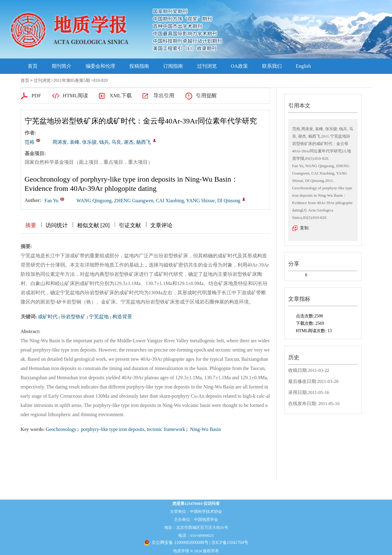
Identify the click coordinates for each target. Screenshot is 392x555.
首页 (33, 66)
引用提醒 (206, 96)
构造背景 (122, 317)
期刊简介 (62, 66)
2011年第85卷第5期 (71, 80)
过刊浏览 (207, 66)
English (303, 66)
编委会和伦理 (100, 66)
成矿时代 (48, 317)
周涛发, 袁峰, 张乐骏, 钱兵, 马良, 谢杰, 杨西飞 (102, 142)
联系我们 (272, 66)
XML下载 (121, 96)
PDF (36, 96)
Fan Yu (52, 201)
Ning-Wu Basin (205, 429)
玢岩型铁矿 (73, 317)
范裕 (30, 142)
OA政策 (239, 66)
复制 (304, 228)
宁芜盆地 (99, 317)
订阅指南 (173, 66)
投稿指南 (139, 66)
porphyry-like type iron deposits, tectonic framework (133, 429)
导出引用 (164, 96)
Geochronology (61, 429)
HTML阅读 (75, 96)
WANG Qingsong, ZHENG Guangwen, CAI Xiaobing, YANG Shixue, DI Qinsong (158, 201)
